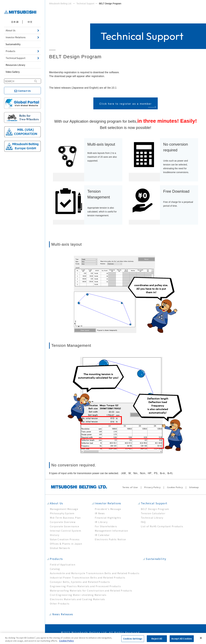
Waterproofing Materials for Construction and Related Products (91, 591)
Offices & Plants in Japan (66, 544)
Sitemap (194, 487)
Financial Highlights (108, 518)
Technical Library (152, 518)
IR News (100, 513)
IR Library (101, 522)
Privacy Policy (152, 487)
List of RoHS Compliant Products (162, 526)
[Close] (201, 638)
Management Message (64, 509)
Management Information (111, 531)
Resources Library (15, 65)
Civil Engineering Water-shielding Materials (78, 595)
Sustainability (13, 44)
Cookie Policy (175, 487)
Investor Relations (108, 503)
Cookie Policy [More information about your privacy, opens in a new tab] (66, 641)
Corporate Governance (65, 526)
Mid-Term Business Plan (65, 518)
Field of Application (63, 565)
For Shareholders (106, 526)
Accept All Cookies (182, 639)
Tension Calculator (153, 513)
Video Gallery (13, 72)
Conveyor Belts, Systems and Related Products (80, 582)
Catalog (55, 569)
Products (56, 559)
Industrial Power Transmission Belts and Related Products (88, 578)
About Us (56, 503)
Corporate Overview (63, 522)
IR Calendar (102, 535)
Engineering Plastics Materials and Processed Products (85, 586)
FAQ (143, 522)
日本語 (15, 22)
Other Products (60, 604)
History (55, 535)
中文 (30, 22)
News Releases (63, 614)
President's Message (108, 509)
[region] (103, 638)
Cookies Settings (133, 639)
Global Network (60, 548)
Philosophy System (62, 513)
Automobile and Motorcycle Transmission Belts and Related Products (95, 573)
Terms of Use (130, 487)
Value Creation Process (65, 539)
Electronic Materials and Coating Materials (77, 599)
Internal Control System (66, 531)
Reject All (157, 639)
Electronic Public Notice (110, 539)
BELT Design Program (155, 509)
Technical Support (154, 503)
